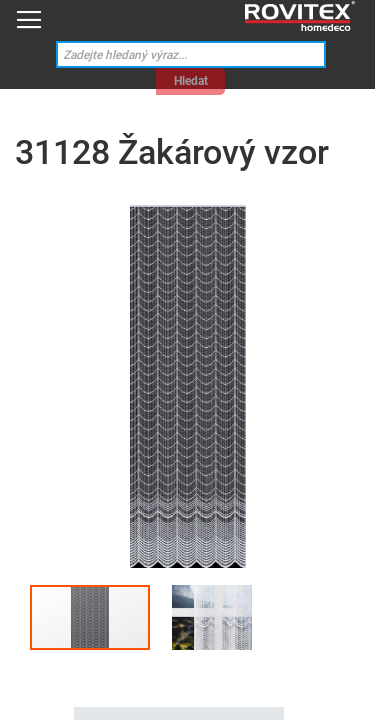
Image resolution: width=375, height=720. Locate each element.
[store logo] (300, 16)
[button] (212, 617)
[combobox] (191, 54)
